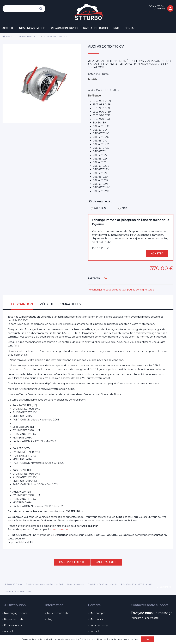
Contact (94, 631)
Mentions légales (75, 584)
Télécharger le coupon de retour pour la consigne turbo (121, 290)
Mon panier (96, 619)
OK (147, 639)
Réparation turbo (14, 619)
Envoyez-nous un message (152, 613)
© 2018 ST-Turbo (13, 584)
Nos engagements (16, 613)
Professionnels (13, 625)
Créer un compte (100, 625)
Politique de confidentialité (18, 591)
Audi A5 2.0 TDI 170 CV (106, 47)
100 (101, 248)
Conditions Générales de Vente (102, 584)
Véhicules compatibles (60, 304)
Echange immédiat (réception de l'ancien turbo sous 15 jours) (130, 222)
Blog (50, 619)
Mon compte (98, 613)
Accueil (8, 631)
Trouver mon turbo (58, 613)
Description (22, 304)
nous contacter (59, 529)
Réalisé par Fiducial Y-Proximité (137, 584)
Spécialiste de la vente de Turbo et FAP (44, 584)
